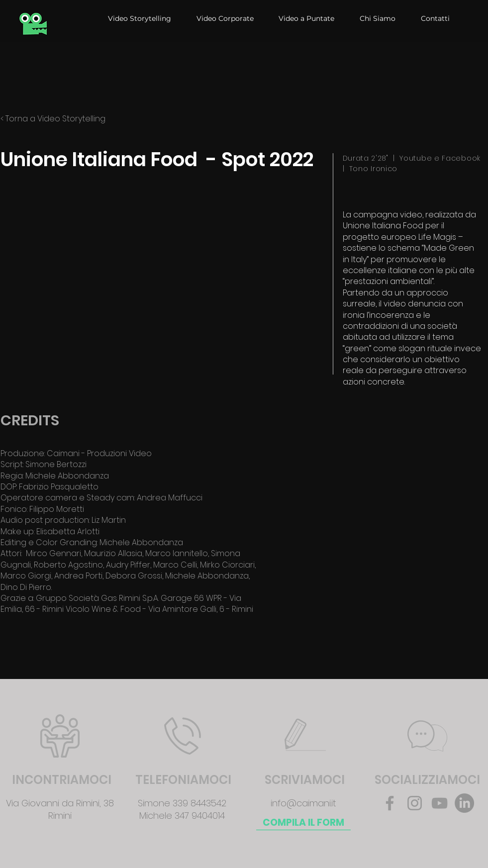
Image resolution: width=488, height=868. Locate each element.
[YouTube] (439, 803)
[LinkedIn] (464, 803)
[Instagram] (415, 803)
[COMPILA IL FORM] (303, 823)
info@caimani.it (303, 803)
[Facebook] (390, 803)
